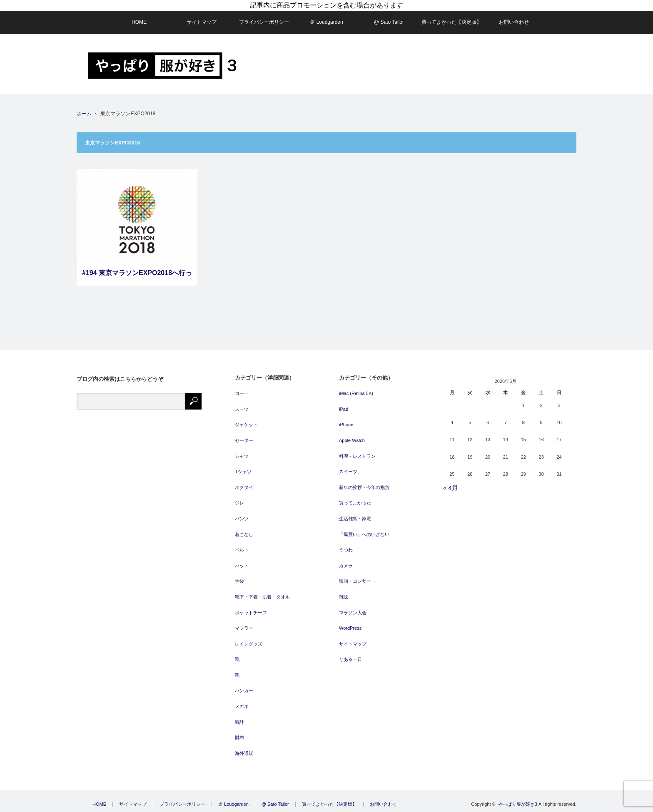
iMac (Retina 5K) (356, 393)
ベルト (242, 550)
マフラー (244, 628)
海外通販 (244, 753)
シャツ (242, 456)
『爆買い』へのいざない (364, 534)
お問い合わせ (514, 22)
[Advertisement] (425, 64)
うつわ (346, 550)
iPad (344, 409)
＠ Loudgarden (326, 22)
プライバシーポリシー (264, 22)
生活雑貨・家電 (355, 519)
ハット (242, 566)
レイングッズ (249, 644)
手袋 (239, 581)
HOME (139, 22)
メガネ (242, 706)
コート (242, 393)
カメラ (346, 566)
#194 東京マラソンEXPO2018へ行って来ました (137, 277)
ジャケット (246, 425)
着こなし (244, 534)
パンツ (242, 519)
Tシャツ (243, 472)
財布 (239, 738)
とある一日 (350, 659)
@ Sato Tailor (389, 22)
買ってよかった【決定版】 (451, 22)
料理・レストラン (357, 456)
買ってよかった (355, 503)
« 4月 (451, 488)
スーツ (242, 409)
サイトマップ (202, 22)
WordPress (350, 628)
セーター (244, 440)
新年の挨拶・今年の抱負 (364, 487)
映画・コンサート (357, 581)
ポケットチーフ (251, 613)
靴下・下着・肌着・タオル (262, 597)
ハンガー (244, 690)
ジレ (239, 503)
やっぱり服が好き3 (518, 804)
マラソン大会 (353, 613)
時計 (239, 722)
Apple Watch (352, 440)
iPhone (346, 425)
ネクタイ (244, 487)
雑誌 (344, 597)
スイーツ (348, 472)
